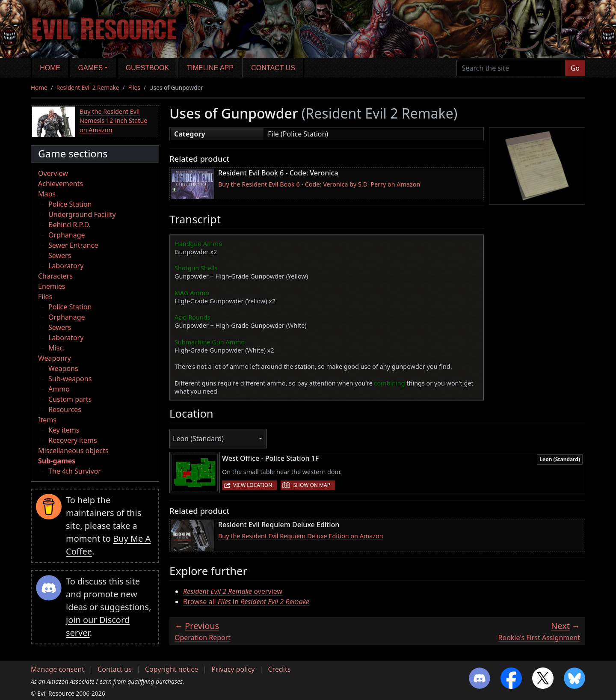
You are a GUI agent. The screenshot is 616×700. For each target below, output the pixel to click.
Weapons (63, 368)
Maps (47, 194)
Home (50, 68)
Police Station (70, 204)
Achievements (61, 184)
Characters (55, 276)
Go (575, 68)
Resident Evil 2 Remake (88, 87)
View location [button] (253, 485)
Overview (53, 173)
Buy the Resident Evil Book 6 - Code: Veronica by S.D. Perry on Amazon (319, 184)
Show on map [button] (311, 485)
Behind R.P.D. (70, 225)
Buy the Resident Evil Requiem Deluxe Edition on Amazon (301, 536)
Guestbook (147, 68)
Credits (279, 669)
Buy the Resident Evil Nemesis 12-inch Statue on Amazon (114, 121)
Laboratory (66, 266)
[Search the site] (511, 68)
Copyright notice (172, 669)
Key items (64, 430)
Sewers (60, 255)
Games (91, 68)
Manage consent (58, 669)
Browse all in (246, 602)
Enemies (52, 286)
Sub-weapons (70, 379)
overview (233, 591)
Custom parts (70, 399)
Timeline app (210, 68)
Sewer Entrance (73, 245)
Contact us (273, 68)
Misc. (56, 348)
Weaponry (55, 358)
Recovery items (73, 440)
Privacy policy (233, 669)
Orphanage (67, 235)
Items (47, 420)
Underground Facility (82, 214)
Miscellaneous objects (73, 451)
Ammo (59, 389)
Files (134, 87)
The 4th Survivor (75, 471)
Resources (65, 409)
